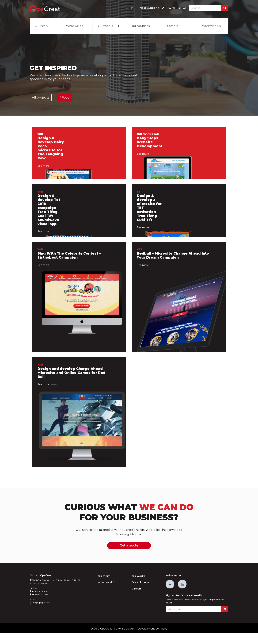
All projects (41, 97)
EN (129, 8)
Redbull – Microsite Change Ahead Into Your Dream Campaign (170, 259)
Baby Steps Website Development (150, 146)
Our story (42, 26)
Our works (109, 26)
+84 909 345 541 (39, 602)
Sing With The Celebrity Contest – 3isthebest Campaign (71, 259)
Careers (172, 26)
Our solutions (140, 26)
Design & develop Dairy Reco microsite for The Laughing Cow (51, 153)
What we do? (75, 26)
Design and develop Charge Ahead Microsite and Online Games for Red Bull (73, 377)
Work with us (211, 26)
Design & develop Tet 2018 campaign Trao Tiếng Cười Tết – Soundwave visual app (49, 214)
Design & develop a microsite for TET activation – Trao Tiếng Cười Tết (150, 212)
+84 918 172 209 (39, 605)
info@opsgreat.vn (40, 613)
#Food (65, 97)
